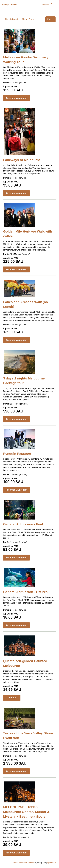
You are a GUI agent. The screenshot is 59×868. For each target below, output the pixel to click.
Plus (50, 19)
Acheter (12, 698)
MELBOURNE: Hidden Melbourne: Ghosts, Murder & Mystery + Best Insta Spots (26, 812)
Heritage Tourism (9, 5)
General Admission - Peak (23, 524)
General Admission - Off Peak (26, 592)
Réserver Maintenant (16, 98)
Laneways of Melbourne (22, 160)
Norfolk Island (11, 19)
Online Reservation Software (24, 863)
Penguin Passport (17, 454)
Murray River (28, 19)
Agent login (52, 863)
